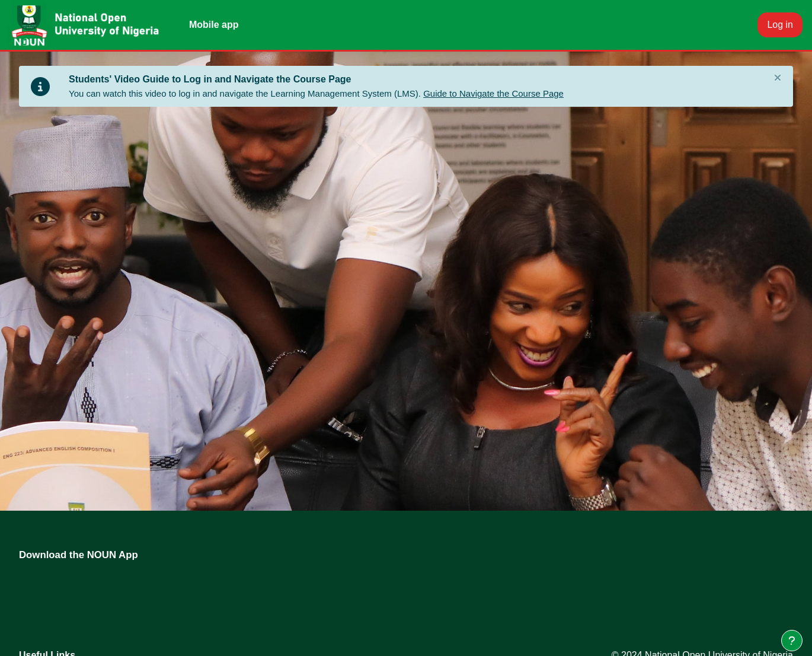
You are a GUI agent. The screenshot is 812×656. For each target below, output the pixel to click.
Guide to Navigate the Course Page (493, 93)
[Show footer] (792, 641)
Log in (780, 25)
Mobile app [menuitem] (214, 25)
